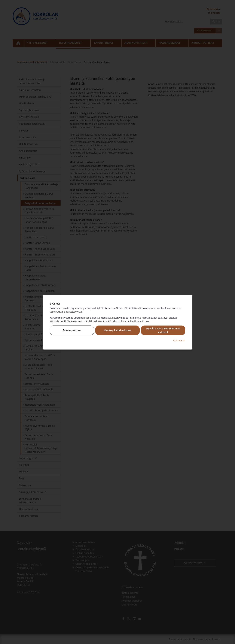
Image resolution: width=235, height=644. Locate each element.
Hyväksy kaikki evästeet (117, 330)
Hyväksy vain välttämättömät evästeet (163, 330)
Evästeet (179, 340)
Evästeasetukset (72, 330)
